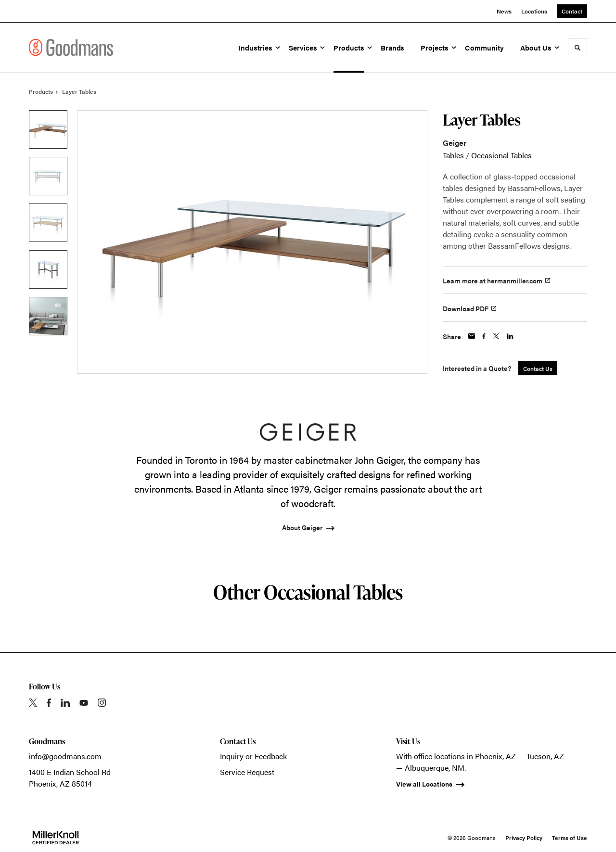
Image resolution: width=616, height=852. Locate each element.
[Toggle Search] (577, 48)
